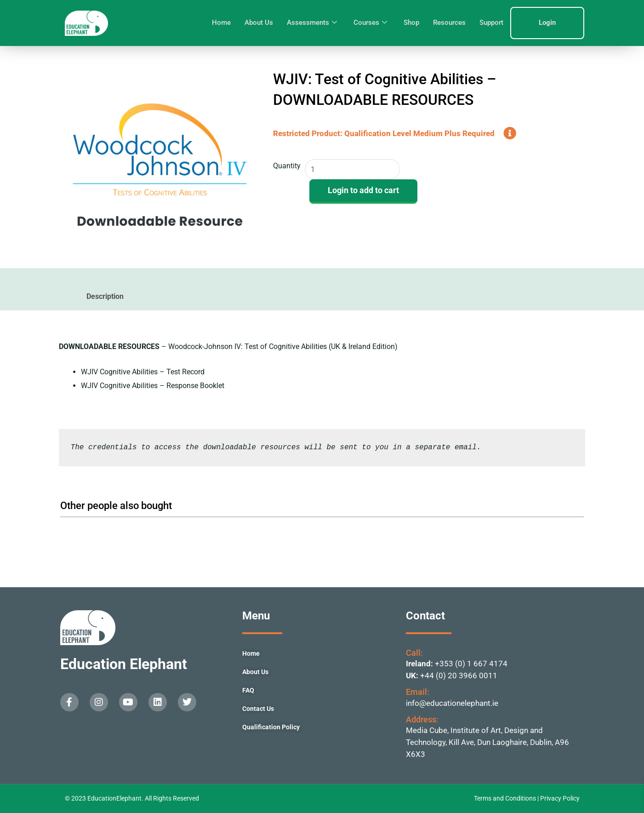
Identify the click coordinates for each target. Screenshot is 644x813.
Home (221, 23)
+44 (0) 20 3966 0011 (459, 676)
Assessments (312, 23)
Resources (449, 23)
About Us (259, 23)
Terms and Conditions (506, 798)
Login (547, 23)
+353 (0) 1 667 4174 (471, 664)
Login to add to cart (363, 191)
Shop (411, 23)
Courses (370, 23)
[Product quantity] (353, 169)
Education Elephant (124, 664)
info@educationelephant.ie (452, 703)
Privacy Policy (560, 798)
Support (491, 23)
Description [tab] (105, 296)
